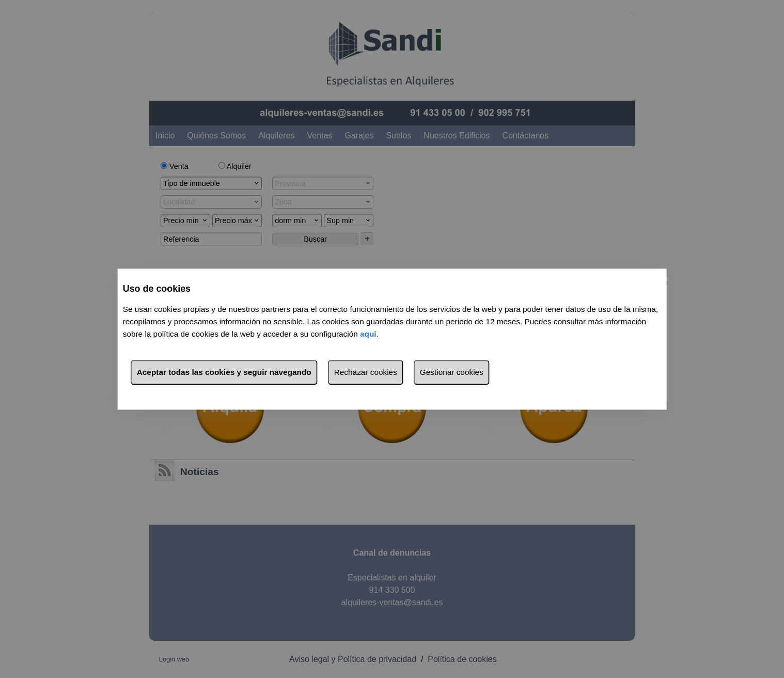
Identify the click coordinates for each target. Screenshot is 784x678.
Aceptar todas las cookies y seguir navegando (224, 372)
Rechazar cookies (366, 372)
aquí (368, 334)
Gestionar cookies (452, 372)
